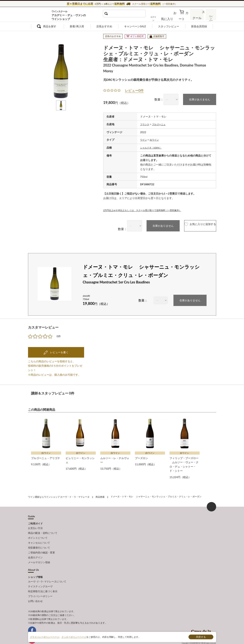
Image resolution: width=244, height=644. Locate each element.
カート (184, 18)
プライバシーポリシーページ (45, 637)
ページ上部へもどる (211, 503)
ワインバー (211, 18)
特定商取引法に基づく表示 (43, 580)
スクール (197, 18)
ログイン (159, 18)
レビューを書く (59, 350)
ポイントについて (38, 533)
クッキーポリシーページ (74, 637)
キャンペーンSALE (135, 26)
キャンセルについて (39, 537)
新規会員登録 (199, 26)
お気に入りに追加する (192, 224)
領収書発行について (39, 541)
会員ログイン (35, 549)
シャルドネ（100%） (153, 146)
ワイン (144, 138)
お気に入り (172, 18)
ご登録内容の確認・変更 (41, 545)
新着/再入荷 (77, 26)
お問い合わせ (35, 588)
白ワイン (156, 138)
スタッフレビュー (169, 26)
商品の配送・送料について (43, 528)
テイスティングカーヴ (40, 576)
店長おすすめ (104, 26)
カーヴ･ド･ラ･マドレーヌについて (47, 572)
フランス (145, 123)
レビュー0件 (134, 90)
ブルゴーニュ (161, 123)
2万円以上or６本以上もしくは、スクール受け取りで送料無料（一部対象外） (149, 208)
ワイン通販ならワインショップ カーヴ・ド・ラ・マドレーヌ (41, 15)
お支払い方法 (35, 524)
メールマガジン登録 (39, 553)
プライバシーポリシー (40, 584)
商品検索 (100, 494)
